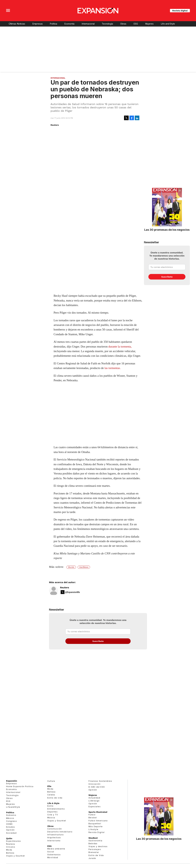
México (10, 818)
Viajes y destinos (98, 846)
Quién (9, 838)
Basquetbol (95, 824)
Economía (69, 24)
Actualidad (94, 798)
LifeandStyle (13, 807)
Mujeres (149, 24)
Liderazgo (94, 801)
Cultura (51, 781)
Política (53, 24)
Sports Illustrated (98, 812)
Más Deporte (96, 826)
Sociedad (11, 833)
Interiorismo (54, 841)
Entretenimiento (56, 809)
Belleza (10, 853)
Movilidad (53, 857)
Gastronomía (95, 841)
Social (51, 852)
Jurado (92, 858)
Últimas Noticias (17, 24)
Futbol (92, 815)
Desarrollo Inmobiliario (60, 832)
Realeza (11, 844)
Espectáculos (14, 841)
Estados (11, 827)
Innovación (94, 784)
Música (51, 818)
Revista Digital (180, 11)
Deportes (52, 812)
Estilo (50, 806)
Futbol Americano (98, 821)
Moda (9, 850)
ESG (136, 24)
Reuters (65, 588)
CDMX (9, 824)
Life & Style (53, 803)
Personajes (95, 849)
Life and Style (168, 24)
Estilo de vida (55, 798)
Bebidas (93, 844)
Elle (49, 786)
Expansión (12, 781)
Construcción (55, 829)
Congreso (11, 821)
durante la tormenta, (120, 347)
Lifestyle (93, 829)
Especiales (95, 807)
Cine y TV (53, 815)
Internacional (88, 24)
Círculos (11, 847)
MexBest (93, 838)
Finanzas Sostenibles (100, 781)
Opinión (10, 830)
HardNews (84, 567)
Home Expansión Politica (20, 786)
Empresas (38, 24)
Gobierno (11, 815)
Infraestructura (55, 835)
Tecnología (107, 24)
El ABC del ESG (97, 787)
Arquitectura (54, 838)
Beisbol (93, 818)
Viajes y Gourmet (15, 856)
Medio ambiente (56, 849)
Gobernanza (54, 855)
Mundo (71, 567)
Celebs (51, 795)
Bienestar (94, 852)
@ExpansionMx (73, 592)
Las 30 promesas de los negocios (167, 230)
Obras (123, 24)
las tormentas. (113, 368)
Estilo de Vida (96, 855)
